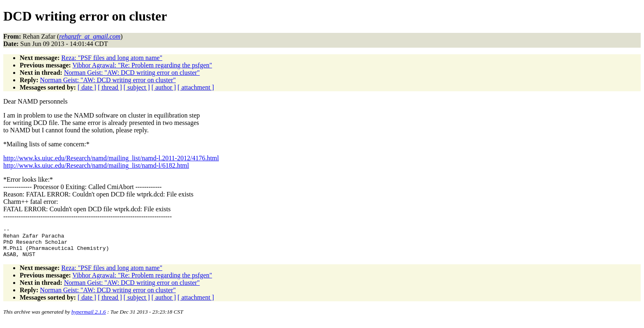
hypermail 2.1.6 (89, 318)
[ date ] (87, 87)
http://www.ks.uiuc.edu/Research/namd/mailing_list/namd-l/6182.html (96, 165)
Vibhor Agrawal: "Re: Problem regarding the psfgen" (142, 65)
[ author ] (164, 87)
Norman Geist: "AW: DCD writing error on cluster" (132, 73)
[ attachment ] (196, 87)
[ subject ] (137, 87)
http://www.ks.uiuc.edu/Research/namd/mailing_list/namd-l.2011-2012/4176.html (111, 158)
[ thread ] (110, 87)
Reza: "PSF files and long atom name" (112, 58)
